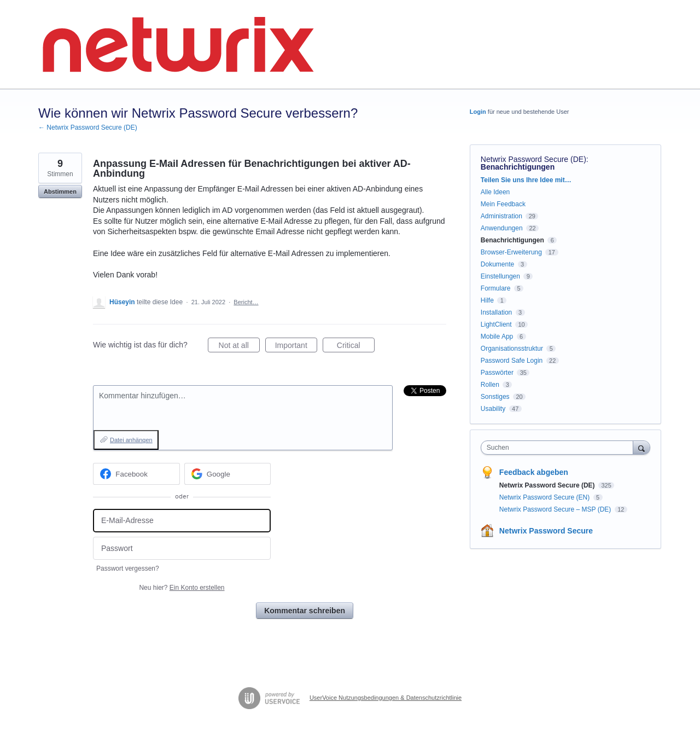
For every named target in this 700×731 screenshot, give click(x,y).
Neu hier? (182, 588)
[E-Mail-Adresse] (182, 521)
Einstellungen (500, 276)
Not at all (239, 347)
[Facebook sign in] (136, 474)
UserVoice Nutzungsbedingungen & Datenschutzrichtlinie (386, 698)
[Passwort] (182, 549)
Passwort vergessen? (128, 568)
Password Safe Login (512, 361)
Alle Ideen (495, 192)
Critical (356, 347)
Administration (501, 216)
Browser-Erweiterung (511, 252)
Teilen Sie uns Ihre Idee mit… (526, 180)
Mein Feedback (503, 204)
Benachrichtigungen (518, 167)
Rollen (490, 385)
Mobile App (497, 337)
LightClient (496, 324)
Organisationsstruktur (512, 349)
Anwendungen (502, 228)
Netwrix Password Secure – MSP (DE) (556, 509)
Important (296, 347)
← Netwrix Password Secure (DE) (88, 127)
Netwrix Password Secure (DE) (533, 159)
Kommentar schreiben (305, 611)
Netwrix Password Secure (546, 531)
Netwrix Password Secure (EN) (546, 497)
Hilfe (487, 300)
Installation (496, 312)
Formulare (496, 288)
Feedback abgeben (534, 472)
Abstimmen (60, 192)
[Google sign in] (228, 474)
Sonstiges (495, 397)
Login (478, 112)
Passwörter (497, 373)
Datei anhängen (131, 440)
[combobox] (560, 448)
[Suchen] (641, 447)
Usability (493, 409)
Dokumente (497, 264)
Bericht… (246, 302)
